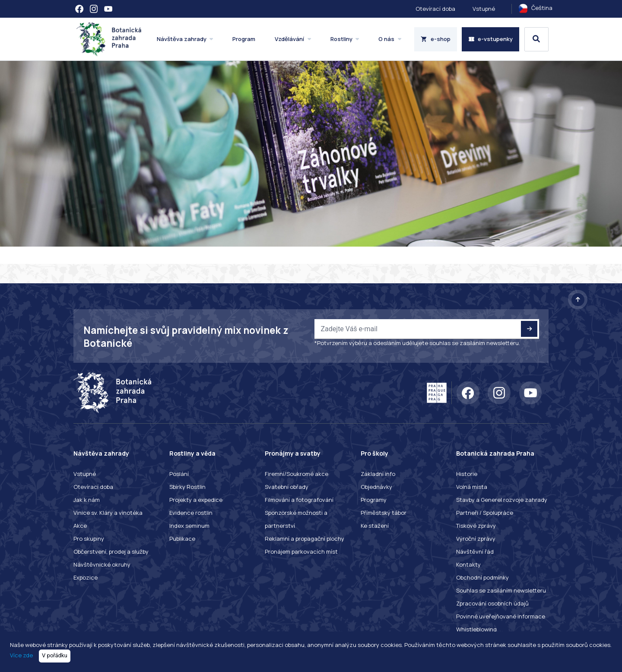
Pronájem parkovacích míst (301, 552)
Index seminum (189, 526)
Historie (467, 474)
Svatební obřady (287, 487)
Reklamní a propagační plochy (305, 539)
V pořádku (55, 655)
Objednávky (376, 487)
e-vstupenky (491, 39)
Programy (374, 500)
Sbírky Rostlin (187, 487)
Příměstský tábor (384, 513)
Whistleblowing (476, 629)
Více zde (21, 655)
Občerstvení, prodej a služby (111, 552)
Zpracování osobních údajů (492, 603)
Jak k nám (87, 500)
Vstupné (484, 9)
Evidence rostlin (191, 513)
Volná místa (472, 487)
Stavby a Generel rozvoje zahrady (502, 500)
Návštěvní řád (475, 552)
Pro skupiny (89, 539)
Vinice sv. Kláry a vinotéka (108, 513)
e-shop (436, 39)
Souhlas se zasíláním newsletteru (501, 590)
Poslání (179, 474)
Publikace (182, 539)
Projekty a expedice (196, 500)
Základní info (378, 474)
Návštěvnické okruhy (102, 564)
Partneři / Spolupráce (485, 513)
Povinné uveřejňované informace (501, 616)
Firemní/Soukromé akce (297, 474)
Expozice (86, 577)
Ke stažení (375, 526)
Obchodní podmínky (482, 577)
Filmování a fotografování (299, 500)
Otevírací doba (435, 9)
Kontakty (468, 564)
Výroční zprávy (476, 539)
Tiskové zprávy (476, 526)
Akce (80, 526)
